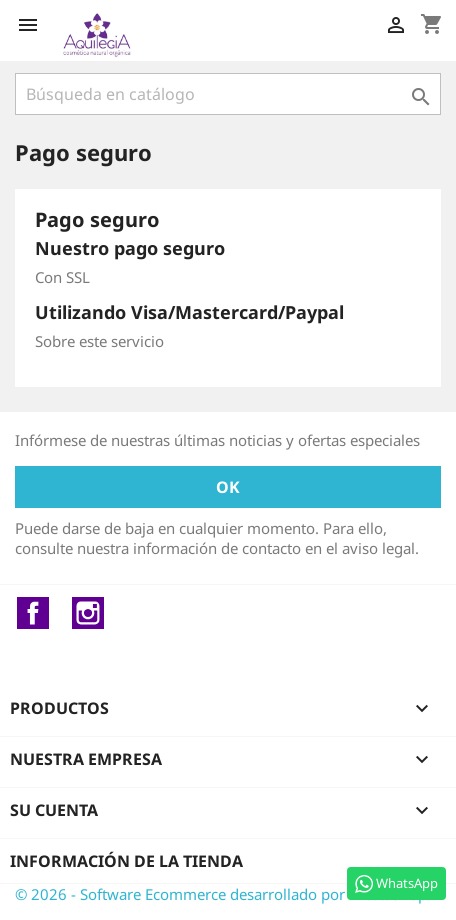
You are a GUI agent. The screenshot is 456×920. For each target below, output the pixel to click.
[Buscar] (228, 94)
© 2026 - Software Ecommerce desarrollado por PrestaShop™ (227, 894)
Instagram (88, 613)
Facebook (33, 613)
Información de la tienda (126, 861)
